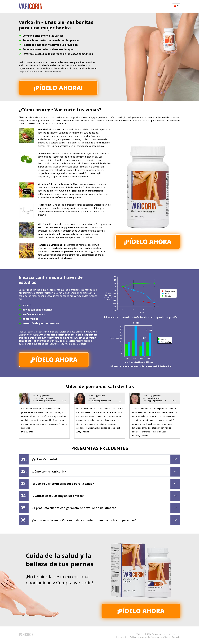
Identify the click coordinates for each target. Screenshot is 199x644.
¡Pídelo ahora (148, 242)
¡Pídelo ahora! (58, 88)
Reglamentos (122, 637)
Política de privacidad (139, 637)
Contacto (176, 637)
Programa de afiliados (160, 637)
